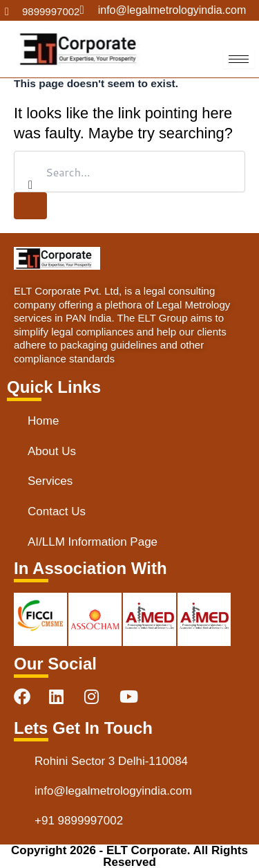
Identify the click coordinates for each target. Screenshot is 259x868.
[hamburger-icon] (239, 59)
